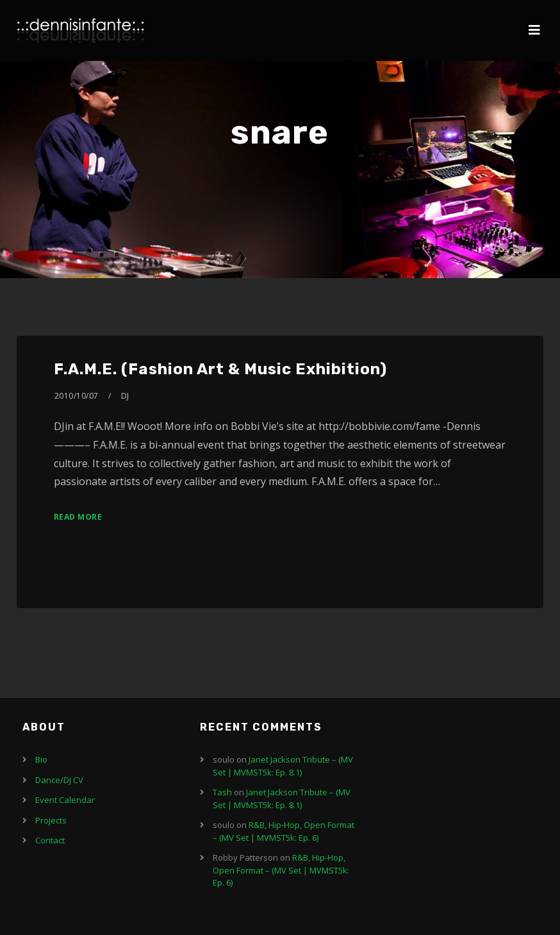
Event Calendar (65, 800)
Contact (50, 840)
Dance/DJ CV (59, 780)
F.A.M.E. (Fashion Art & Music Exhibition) (220, 369)
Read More (78, 517)
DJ (125, 396)
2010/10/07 (77, 396)
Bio (41, 759)
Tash (222, 792)
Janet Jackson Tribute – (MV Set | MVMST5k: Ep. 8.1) (283, 766)
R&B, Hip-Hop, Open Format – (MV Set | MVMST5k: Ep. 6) (284, 831)
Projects (51, 820)
